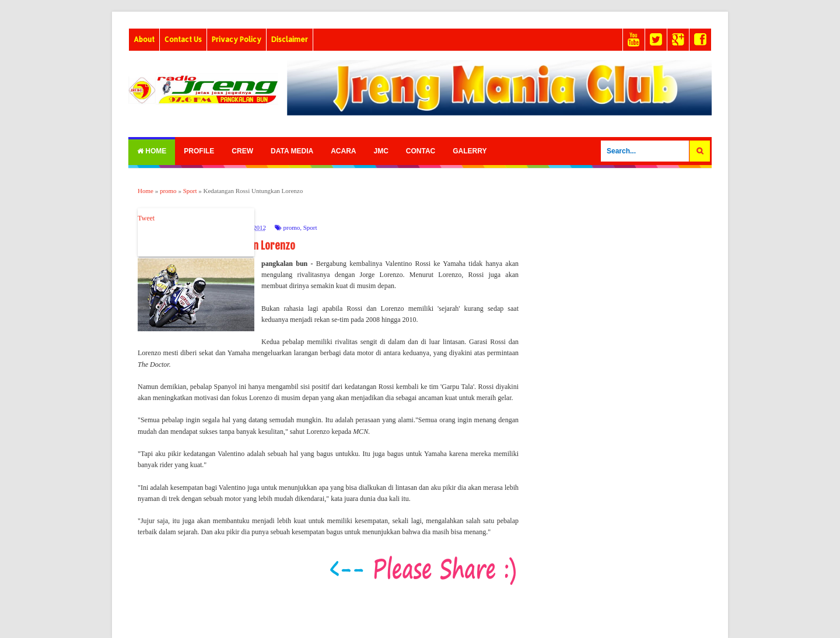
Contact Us (183, 39)
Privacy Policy (237, 39)
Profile (199, 151)
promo (291, 227)
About (144, 39)
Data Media (292, 151)
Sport (310, 227)
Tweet (146, 218)
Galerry (470, 151)
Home (152, 151)
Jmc (381, 151)
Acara (343, 151)
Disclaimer (290, 39)
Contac (421, 151)
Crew (242, 151)
